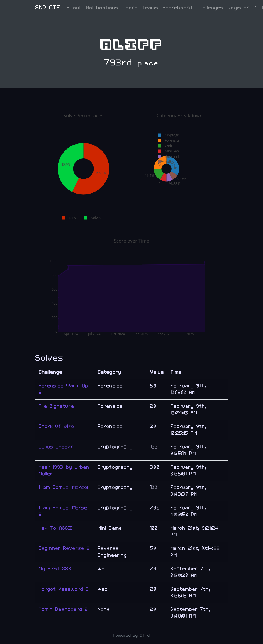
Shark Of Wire (56, 426)
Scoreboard (177, 8)
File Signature (56, 406)
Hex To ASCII (55, 528)
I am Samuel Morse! (64, 487)
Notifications (102, 8)
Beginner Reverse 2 (64, 548)
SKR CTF (48, 8)
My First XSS (55, 569)
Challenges (210, 8)
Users (130, 8)
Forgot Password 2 (64, 589)
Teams (150, 8)
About (74, 8)
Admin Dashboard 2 (63, 609)
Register (239, 8)
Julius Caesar (56, 447)
